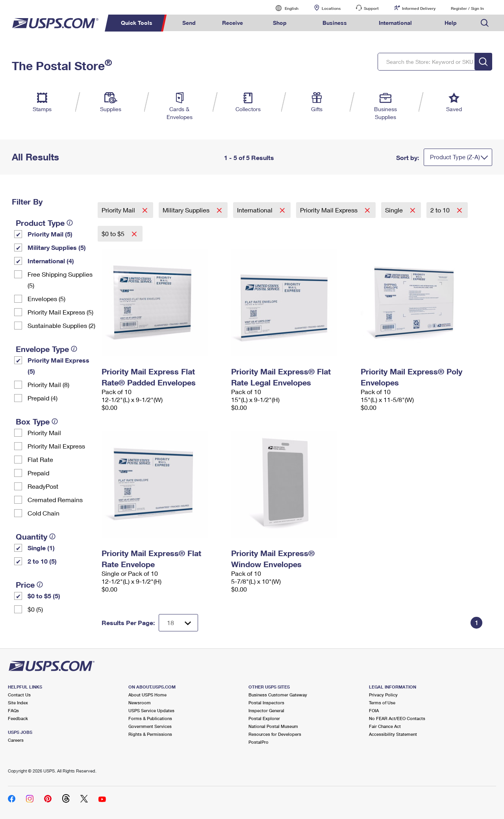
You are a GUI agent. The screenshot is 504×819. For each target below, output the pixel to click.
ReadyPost (43, 486)
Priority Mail (44, 433)
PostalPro (258, 742)
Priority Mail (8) (48, 384)
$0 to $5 (114, 234)
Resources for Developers (275, 734)
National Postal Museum (273, 726)
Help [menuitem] (451, 23)
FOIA (374, 710)
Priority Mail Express (56, 446)
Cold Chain (44, 513)
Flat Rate (40, 459)
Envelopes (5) (46, 299)
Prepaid (38, 473)
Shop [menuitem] (280, 23)
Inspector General (266, 710)
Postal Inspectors (266, 703)
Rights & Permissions (150, 734)
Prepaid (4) (43, 398)
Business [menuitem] (335, 23)
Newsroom (140, 703)
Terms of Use (382, 703)
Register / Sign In (467, 8)
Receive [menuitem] (233, 23)
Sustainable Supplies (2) (61, 325)
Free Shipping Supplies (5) (60, 280)
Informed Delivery (419, 8)
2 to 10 (441, 210)
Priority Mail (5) (50, 234)
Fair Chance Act (385, 726)
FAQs (13, 710)
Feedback (18, 718)
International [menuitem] (395, 23)
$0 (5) (35, 609)
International (256, 210)
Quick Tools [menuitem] (137, 23)
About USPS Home (147, 695)
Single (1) (41, 548)
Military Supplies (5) (57, 247)
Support (371, 8)
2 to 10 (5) (42, 561)
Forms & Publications (150, 718)
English (283, 8)
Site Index (18, 703)
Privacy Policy (383, 695)
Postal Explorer (264, 718)
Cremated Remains (55, 500)
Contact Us (19, 695)
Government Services (150, 726)
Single (395, 210)
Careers (16, 740)
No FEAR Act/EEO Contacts (397, 718)
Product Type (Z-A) (455, 157)
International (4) (51, 261)
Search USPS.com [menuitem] (485, 23)
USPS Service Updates (151, 710)
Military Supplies (187, 210)
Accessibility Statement (393, 734)
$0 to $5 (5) (44, 596)
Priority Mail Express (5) (60, 312)
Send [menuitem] (189, 23)
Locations (331, 8)
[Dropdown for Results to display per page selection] (178, 623)
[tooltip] (70, 223)
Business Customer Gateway (278, 695)
